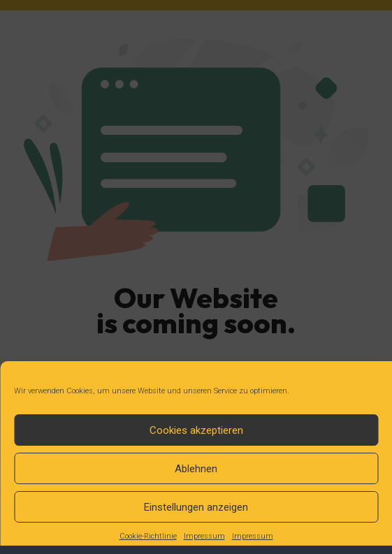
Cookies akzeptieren (196, 430)
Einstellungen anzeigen (196, 507)
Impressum (204, 536)
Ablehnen (196, 469)
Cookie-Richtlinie (148, 536)
